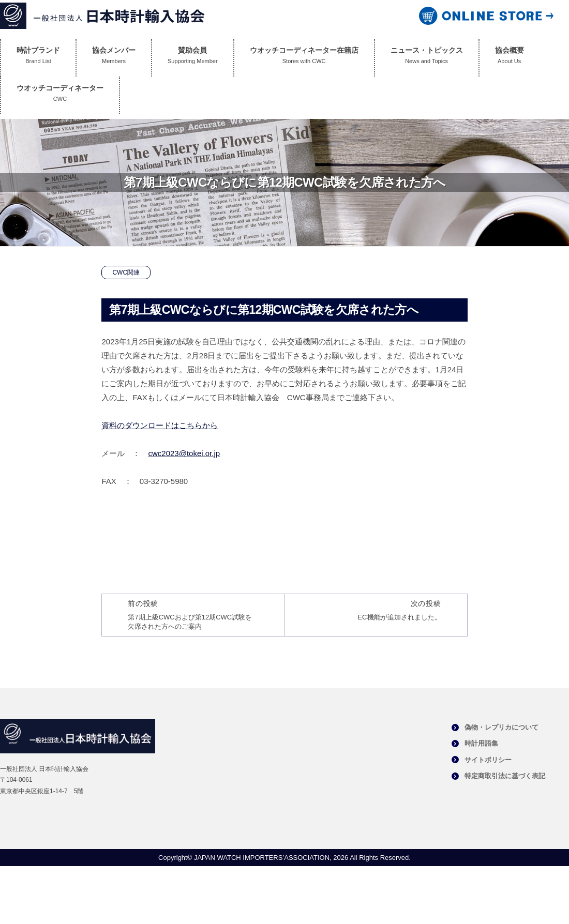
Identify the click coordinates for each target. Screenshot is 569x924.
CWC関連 (126, 272)
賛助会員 (193, 58)
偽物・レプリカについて (501, 727)
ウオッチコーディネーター (60, 95)
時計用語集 (481, 743)
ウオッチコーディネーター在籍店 (304, 58)
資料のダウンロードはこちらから (160, 425)
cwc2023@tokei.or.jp (184, 453)
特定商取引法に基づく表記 (505, 776)
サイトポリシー (488, 760)
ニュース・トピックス (427, 58)
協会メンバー (114, 58)
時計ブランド (38, 58)
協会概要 (510, 58)
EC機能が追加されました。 (399, 617)
